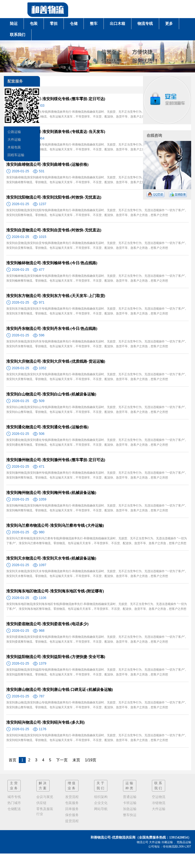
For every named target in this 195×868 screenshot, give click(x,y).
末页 (76, 760)
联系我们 (18, 35)
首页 (13, 760)
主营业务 (14, 786)
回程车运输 (16, 155)
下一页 (62, 760)
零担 (54, 24)
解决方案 (43, 786)
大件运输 (14, 139)
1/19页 (91, 760)
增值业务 (72, 786)
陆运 (14, 24)
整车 (94, 24)
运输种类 (130, 786)
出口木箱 (117, 24)
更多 (169, 24)
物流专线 (145, 24)
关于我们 (101, 786)
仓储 (74, 24)
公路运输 (14, 132)
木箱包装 (14, 147)
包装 (34, 24)
